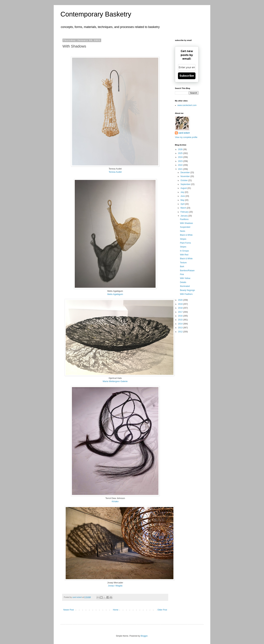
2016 (181, 316)
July (183, 192)
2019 (181, 304)
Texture (183, 263)
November (185, 176)
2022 (181, 165)
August (184, 188)
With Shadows (186, 223)
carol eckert (184, 133)
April (183, 204)
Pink (182, 274)
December (185, 172)
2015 (181, 320)
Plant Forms (185, 243)
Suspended (185, 227)
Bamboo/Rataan (187, 271)
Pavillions (184, 219)
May (183, 200)
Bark (182, 266)
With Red (184, 255)
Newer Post (69, 610)
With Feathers (186, 294)
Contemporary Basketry (96, 14)
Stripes (183, 239)
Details (183, 282)
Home (116, 610)
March (184, 208)
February (185, 212)
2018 (181, 308)
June (183, 196)
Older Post (162, 610)
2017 (181, 312)
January (184, 216)
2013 (181, 328)
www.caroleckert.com (187, 105)
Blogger (144, 636)
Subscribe (187, 76)
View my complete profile (186, 137)
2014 (181, 324)
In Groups (184, 251)
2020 (181, 300)
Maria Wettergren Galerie (115, 381)
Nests (183, 231)
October (184, 180)
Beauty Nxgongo (187, 290)
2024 (181, 157)
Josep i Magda (115, 586)
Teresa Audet (115, 172)
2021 (181, 169)
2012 (181, 332)
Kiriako (115, 501)
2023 (181, 161)
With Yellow (185, 278)
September (186, 184)
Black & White (186, 235)
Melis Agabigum (115, 294)
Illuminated (185, 286)
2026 (181, 149)
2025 (181, 153)
